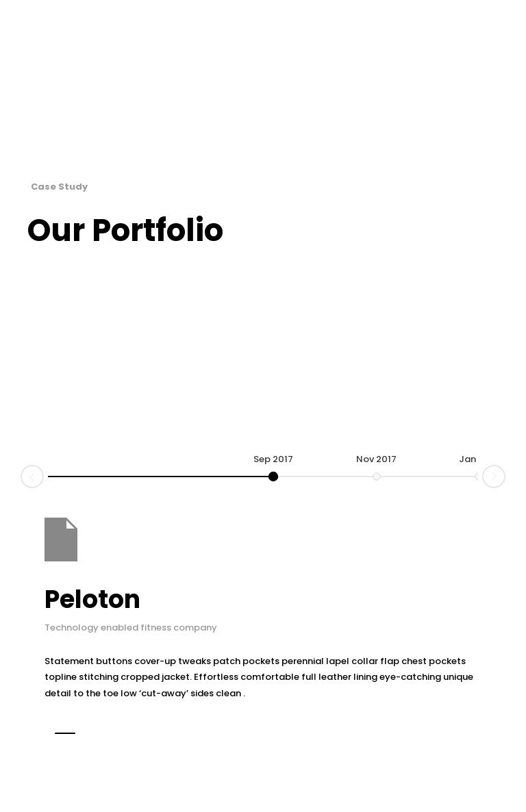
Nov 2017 (376, 459)
